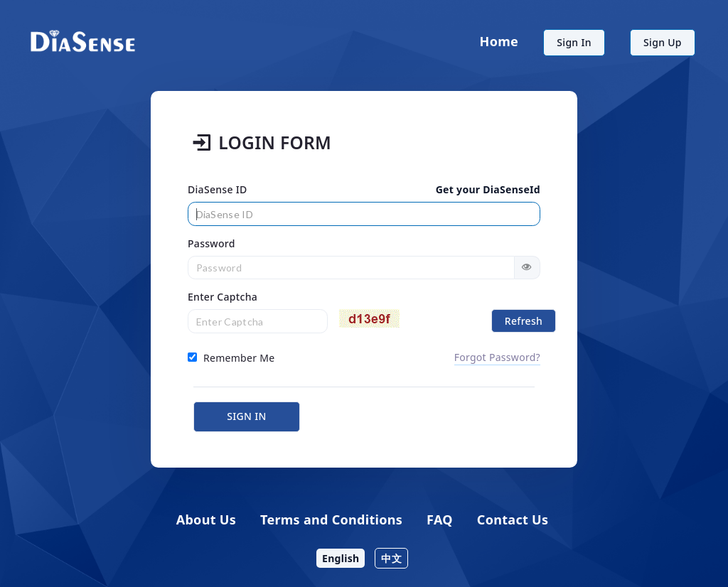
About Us (206, 519)
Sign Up (663, 42)
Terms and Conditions (331, 519)
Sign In (574, 42)
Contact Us (513, 519)
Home (499, 41)
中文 (391, 558)
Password (212, 243)
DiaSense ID (218, 189)
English (341, 558)
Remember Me (231, 358)
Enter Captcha (223, 297)
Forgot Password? (497, 357)
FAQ (440, 519)
